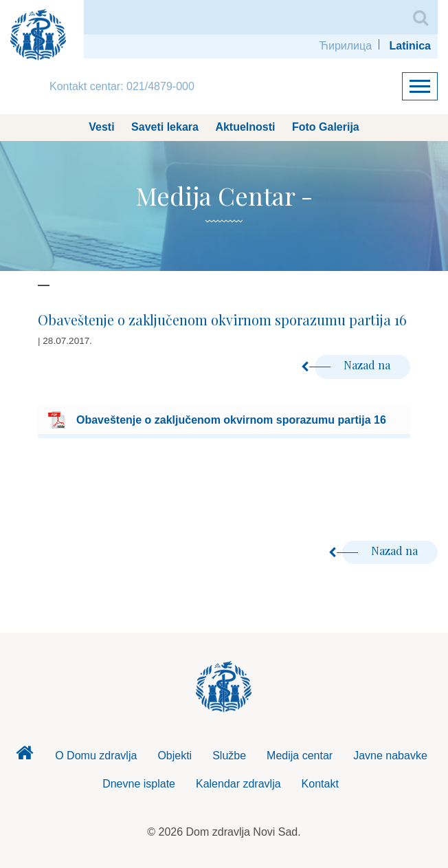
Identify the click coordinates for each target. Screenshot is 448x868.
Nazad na (354, 365)
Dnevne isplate (139, 784)
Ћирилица (345, 46)
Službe (229, 756)
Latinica (410, 46)
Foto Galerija (326, 127)
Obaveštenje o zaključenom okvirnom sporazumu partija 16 (231, 420)
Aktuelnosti (245, 127)
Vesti (101, 127)
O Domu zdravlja (96, 756)
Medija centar (300, 756)
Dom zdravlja (24, 757)
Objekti (175, 756)
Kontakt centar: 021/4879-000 (122, 86)
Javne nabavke (390, 756)
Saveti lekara (165, 127)
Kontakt (320, 784)
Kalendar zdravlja (238, 784)
